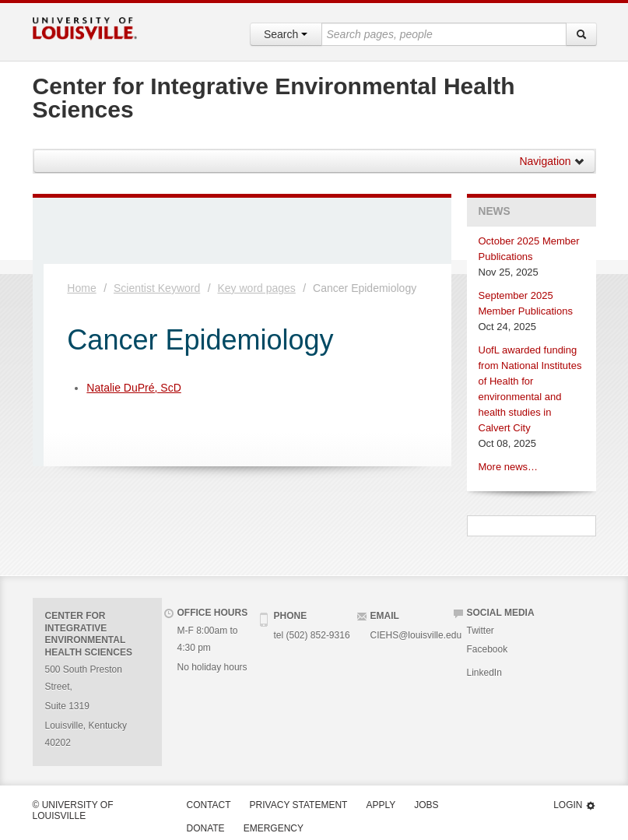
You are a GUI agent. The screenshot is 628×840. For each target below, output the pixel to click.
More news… (509, 467)
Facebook (488, 649)
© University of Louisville (73, 810)
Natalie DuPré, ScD (133, 388)
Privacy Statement (299, 805)
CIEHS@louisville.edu (416, 635)
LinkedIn (484, 673)
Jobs (426, 805)
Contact (209, 805)
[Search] (581, 34)
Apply (381, 805)
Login (574, 805)
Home (81, 288)
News (495, 211)
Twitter (481, 631)
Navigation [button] (552, 161)
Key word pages (256, 288)
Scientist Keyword (157, 288)
